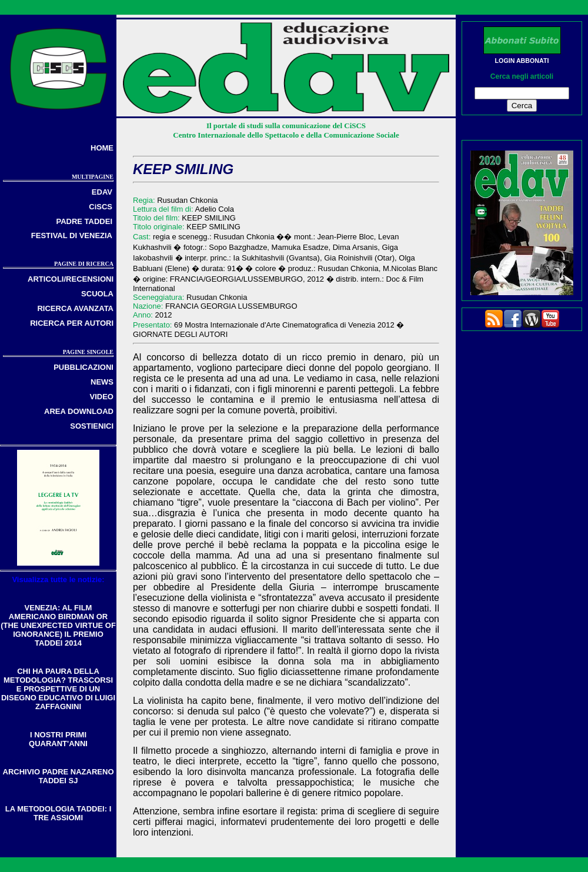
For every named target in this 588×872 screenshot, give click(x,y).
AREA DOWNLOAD (79, 411)
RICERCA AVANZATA (75, 308)
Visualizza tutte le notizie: (58, 579)
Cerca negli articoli (522, 76)
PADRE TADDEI (84, 221)
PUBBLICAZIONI (83, 367)
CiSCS (101, 207)
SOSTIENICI (92, 426)
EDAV (102, 192)
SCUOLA (97, 294)
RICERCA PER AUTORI (72, 323)
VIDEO (102, 397)
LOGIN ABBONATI (522, 61)
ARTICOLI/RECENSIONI (71, 279)
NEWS (102, 382)
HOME (102, 148)
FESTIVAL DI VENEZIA (72, 235)
